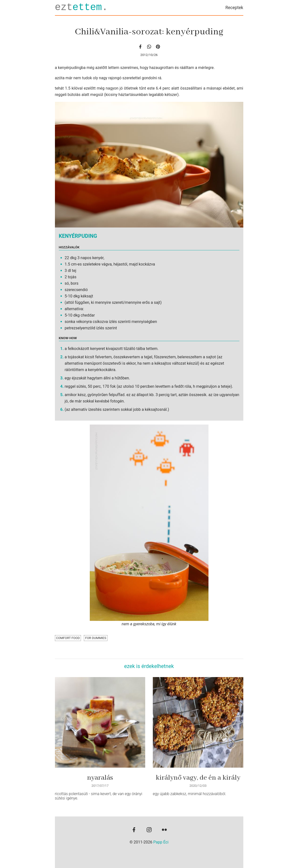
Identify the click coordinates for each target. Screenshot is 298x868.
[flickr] (164, 830)
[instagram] (149, 830)
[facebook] (140, 47)
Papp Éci (161, 842)
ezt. (81, 7)
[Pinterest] (158, 47)
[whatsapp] (149, 47)
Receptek (234, 8)
